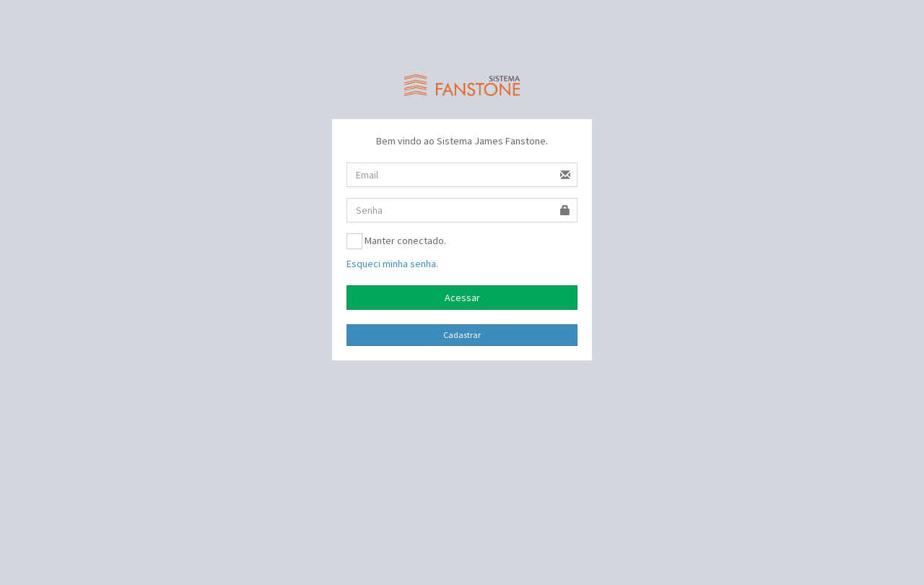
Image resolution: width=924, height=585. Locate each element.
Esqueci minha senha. (392, 264)
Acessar (462, 298)
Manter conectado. (396, 241)
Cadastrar (462, 335)
